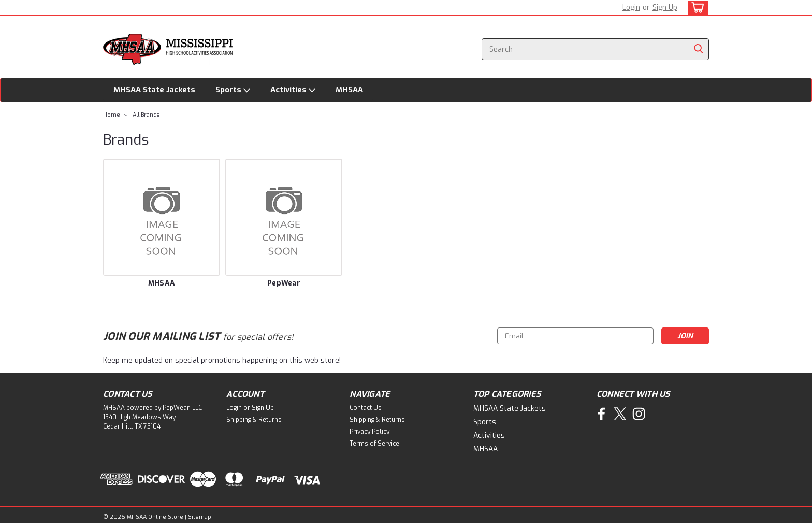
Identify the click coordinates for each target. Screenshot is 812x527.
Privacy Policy (369, 432)
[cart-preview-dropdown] (696, 8)
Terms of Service (374, 444)
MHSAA (349, 90)
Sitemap (200, 517)
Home (112, 115)
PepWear (284, 283)
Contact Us (366, 408)
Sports (233, 90)
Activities (293, 90)
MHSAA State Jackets (154, 90)
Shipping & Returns (254, 420)
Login (631, 8)
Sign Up (665, 8)
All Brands (146, 115)
